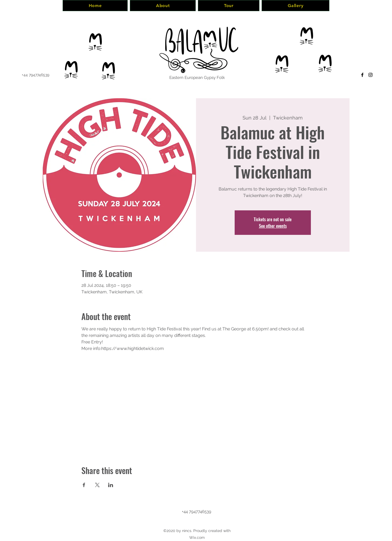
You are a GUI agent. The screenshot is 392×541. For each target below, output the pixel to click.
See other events (273, 226)
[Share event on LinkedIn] (111, 485)
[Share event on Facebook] (84, 485)
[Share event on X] (97, 485)
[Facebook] (362, 75)
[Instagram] (370, 75)
